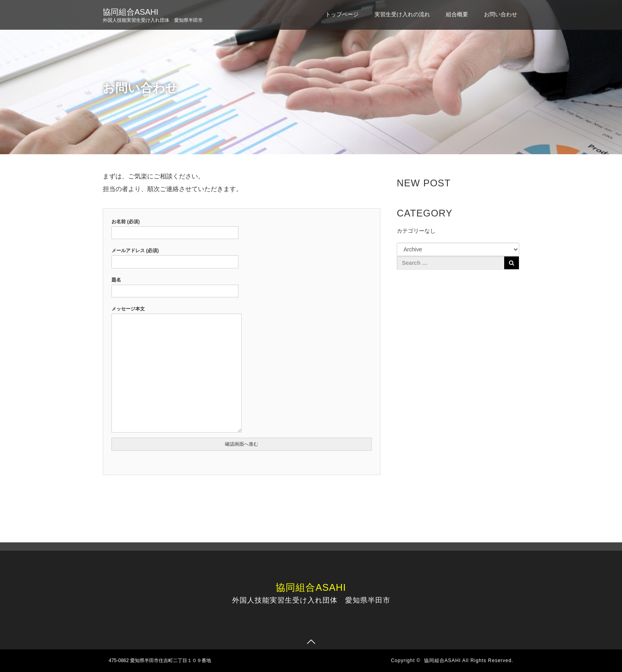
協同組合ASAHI (131, 12)
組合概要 (457, 14)
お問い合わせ (501, 14)
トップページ (342, 14)
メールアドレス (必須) (175, 256)
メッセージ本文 (177, 370)
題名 (175, 285)
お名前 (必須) (175, 227)
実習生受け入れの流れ (402, 14)
